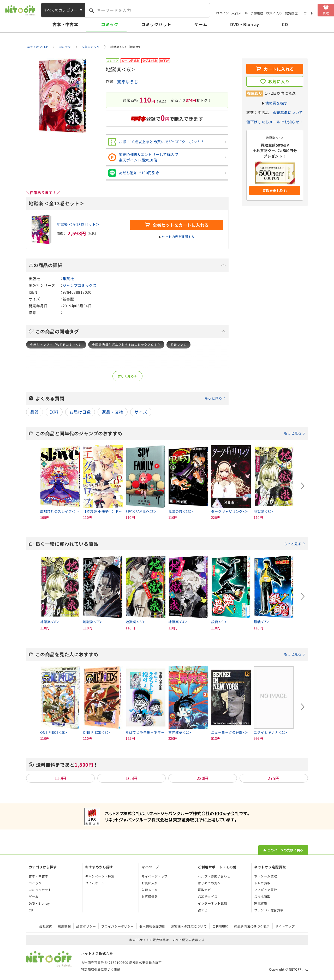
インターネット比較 (212, 903)
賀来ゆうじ (128, 82)
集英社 (68, 279)
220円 (203, 778)
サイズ (141, 412)
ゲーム (201, 24)
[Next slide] (303, 486)
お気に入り (274, 13)
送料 (54, 412)
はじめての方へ (209, 883)
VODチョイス (208, 896)
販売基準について (288, 112)
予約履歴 (257, 13)
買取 (326, 13)
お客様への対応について (189, 926)
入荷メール (240, 13)
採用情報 (64, 926)
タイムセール (95, 883)
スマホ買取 (262, 896)
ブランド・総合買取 (269, 910)
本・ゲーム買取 (266, 876)
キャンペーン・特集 (100, 876)
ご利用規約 (220, 926)
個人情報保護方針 (152, 926)
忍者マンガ (178, 344)
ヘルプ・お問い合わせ (214, 876)
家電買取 (261, 903)
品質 (35, 412)
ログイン (223, 13)
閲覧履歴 (291, 13)
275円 (274, 778)
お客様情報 (150, 896)
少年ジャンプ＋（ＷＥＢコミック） (56, 344)
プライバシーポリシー (118, 926)
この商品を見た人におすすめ (170, 654)
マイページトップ (154, 876)
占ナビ (203, 910)
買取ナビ (204, 890)
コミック (110, 24)
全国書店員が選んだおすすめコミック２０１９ (126, 344)
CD (285, 24)
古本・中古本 (65, 24)
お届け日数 (80, 412)
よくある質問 (131, 398)
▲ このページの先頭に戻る (283, 850)
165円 (131, 778)
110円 (60, 778)
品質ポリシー (86, 926)
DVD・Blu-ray (244, 24)
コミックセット (156, 24)
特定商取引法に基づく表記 (101, 969)
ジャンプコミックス (80, 285)
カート (309, 13)
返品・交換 (112, 412)
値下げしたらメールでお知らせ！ (275, 122)
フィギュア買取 (266, 890)
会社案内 (46, 926)
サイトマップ (285, 926)
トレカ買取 (262, 883)
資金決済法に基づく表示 (252, 926)
